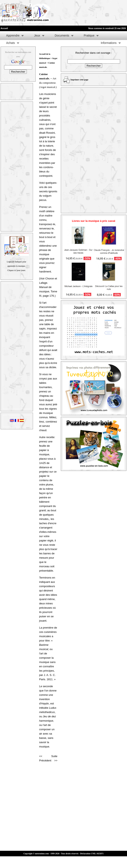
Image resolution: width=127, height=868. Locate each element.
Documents (62, 35)
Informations (109, 43)
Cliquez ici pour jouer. (16, 270)
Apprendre (13, 35)
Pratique (89, 35)
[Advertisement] (64, 13)
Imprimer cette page (79, 80)
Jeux (37, 35)
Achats (11, 43)
